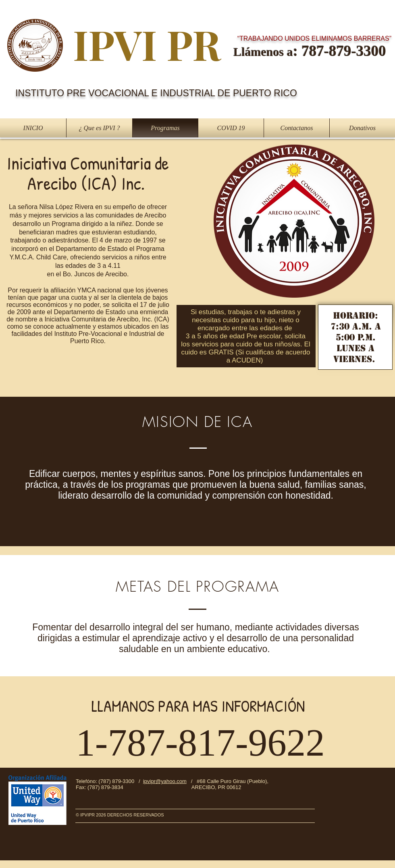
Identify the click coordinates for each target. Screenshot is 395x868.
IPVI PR (147, 44)
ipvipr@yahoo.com (165, 781)
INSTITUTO (41, 93)
